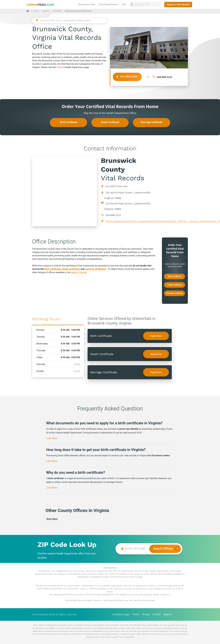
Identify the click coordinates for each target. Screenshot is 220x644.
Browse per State (87, 4)
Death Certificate (110, 122)
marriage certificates (96, 269)
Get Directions (127, 77)
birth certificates (53, 269)
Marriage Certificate (152, 122)
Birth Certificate (69, 122)
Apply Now (156, 336)
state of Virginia (79, 272)
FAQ (124, 4)
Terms (136, 615)
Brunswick (57, 11)
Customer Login (121, 615)
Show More (52, 519)
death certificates (71, 269)
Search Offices (163, 549)
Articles (157, 615)
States (36, 11)
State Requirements (108, 4)
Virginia (46, 11)
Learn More (52, 438)
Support (168, 615)
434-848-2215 (164, 77)
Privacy (146, 615)
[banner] (40, 5)
